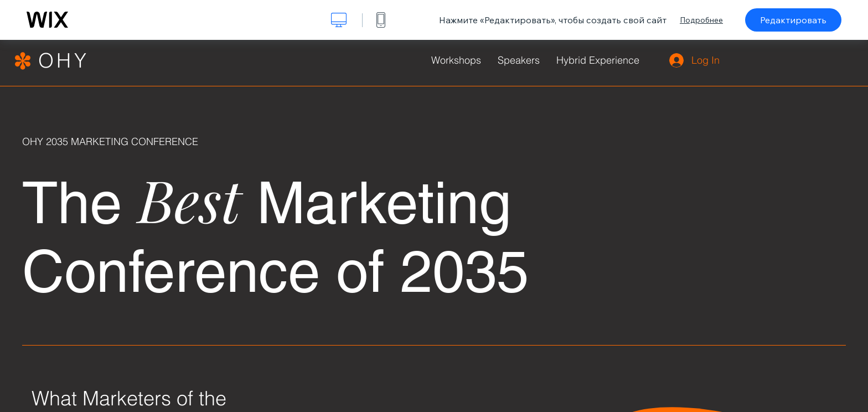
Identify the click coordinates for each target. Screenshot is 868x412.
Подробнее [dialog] (701, 20)
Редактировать (793, 20)
